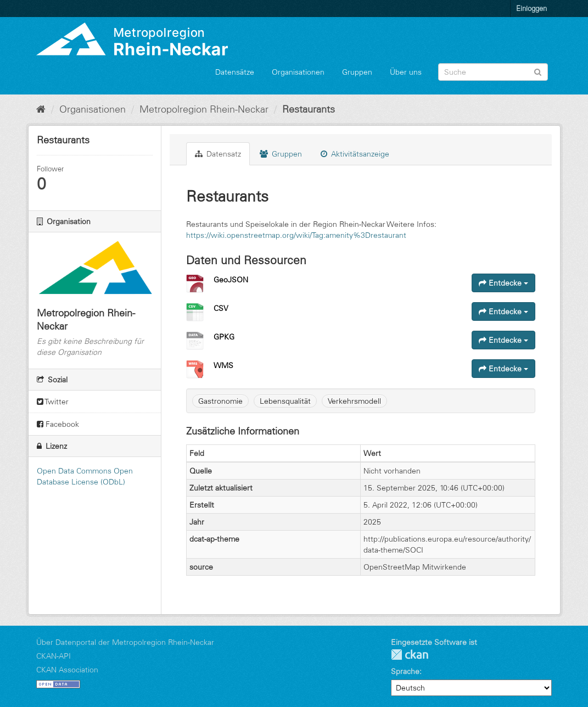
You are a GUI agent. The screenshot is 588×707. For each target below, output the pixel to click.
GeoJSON (231, 280)
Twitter (53, 402)
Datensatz (218, 154)
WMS (223, 365)
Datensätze (235, 72)
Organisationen (298, 72)
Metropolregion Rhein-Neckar (204, 109)
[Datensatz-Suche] (493, 72)
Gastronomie (220, 401)
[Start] (41, 109)
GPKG (224, 337)
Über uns (406, 72)
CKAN (410, 655)
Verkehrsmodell (354, 401)
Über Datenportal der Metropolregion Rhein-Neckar (125, 642)
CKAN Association (67, 670)
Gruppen (357, 72)
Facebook (58, 424)
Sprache (405, 671)
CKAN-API (54, 656)
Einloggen (531, 8)
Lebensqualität (285, 401)
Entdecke (503, 283)
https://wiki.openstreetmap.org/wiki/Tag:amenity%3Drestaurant (296, 235)
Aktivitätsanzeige (355, 154)
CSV (221, 308)
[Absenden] (538, 71)
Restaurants (309, 109)
